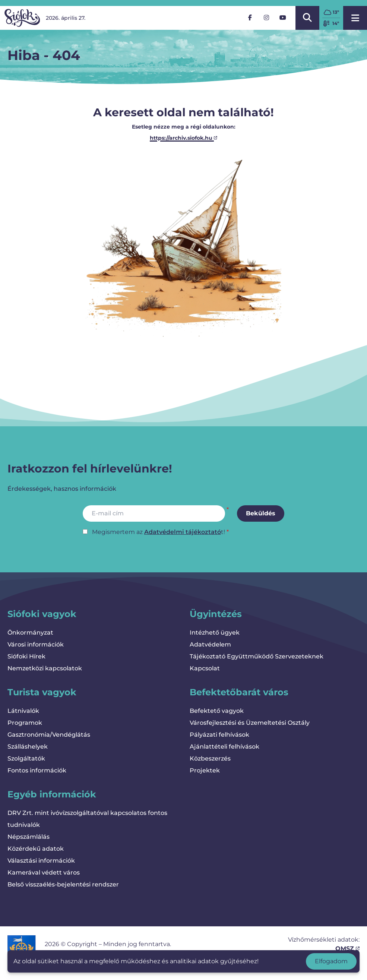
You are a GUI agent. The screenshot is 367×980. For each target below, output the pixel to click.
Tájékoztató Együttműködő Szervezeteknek (257, 656)
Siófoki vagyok (42, 614)
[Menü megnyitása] (355, 18)
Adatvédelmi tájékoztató (183, 532)
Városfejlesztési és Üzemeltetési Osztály (250, 723)
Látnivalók (23, 711)
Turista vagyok (42, 692)
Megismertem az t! (159, 532)
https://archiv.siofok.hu (183, 138)
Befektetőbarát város (239, 692)
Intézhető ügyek (215, 633)
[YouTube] (283, 18)
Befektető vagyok (217, 711)
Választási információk (41, 861)
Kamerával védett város (44, 872)
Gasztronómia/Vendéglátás (49, 735)
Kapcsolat (205, 668)
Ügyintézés (216, 614)
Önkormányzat (30, 633)
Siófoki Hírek (26, 656)
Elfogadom (331, 961)
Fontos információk (37, 770)
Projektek (205, 770)
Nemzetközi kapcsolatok (45, 668)
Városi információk (36, 644)
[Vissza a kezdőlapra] (22, 18)
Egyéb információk (52, 794)
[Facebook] (250, 18)
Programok (25, 723)
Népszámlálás (29, 837)
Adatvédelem (210, 644)
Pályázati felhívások (219, 735)
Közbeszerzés (210, 758)
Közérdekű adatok (36, 849)
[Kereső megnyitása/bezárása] (307, 18)
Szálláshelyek (28, 747)
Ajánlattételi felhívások (224, 747)
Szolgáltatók (26, 758)
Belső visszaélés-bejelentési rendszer (63, 884)
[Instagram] (266, 18)
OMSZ (347, 949)
